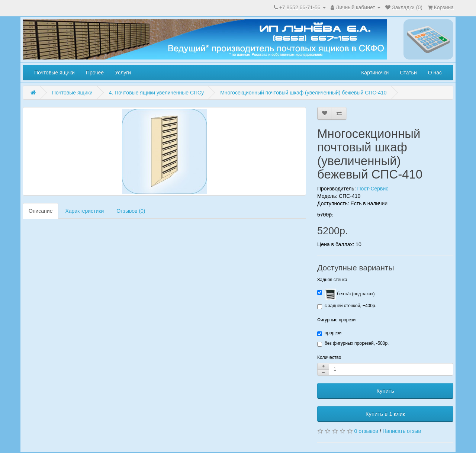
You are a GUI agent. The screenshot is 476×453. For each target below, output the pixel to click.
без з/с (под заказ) (346, 294)
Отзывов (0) (131, 211)
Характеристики (84, 211)
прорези (329, 333)
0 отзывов (366, 431)
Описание (41, 211)
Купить (385, 391)
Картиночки (375, 73)
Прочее (95, 73)
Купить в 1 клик (385, 414)
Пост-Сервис (373, 189)
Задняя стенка (332, 280)
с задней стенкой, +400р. (347, 306)
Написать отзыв (402, 431)
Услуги (123, 73)
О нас (435, 73)
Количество (329, 357)
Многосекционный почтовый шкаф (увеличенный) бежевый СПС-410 (303, 93)
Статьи (408, 73)
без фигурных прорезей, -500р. (353, 344)
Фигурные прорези (336, 320)
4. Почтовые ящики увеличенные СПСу (157, 93)
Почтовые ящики (54, 73)
